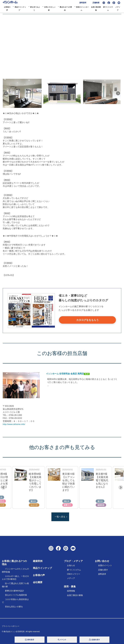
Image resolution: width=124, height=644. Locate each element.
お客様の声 (39, 575)
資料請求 (83, 3)
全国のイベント (105, 565)
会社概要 (38, 582)
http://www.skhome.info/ (14, 424)
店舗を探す (103, 570)
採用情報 (71, 591)
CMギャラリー (74, 574)
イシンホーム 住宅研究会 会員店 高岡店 (65, 374)
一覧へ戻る (60, 517)
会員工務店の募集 (75, 595)
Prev (6, 93)
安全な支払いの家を (14, 607)
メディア (71, 578)
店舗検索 (96, 3)
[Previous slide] (3, 487)
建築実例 (38, 561)
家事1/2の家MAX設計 (15, 591)
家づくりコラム (74, 570)
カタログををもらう (87, 320)
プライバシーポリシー (11, 626)
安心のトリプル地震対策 (16, 595)
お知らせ (71, 565)
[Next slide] (121, 487)
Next (118, 93)
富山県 (87, 374)
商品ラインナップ (42, 568)
